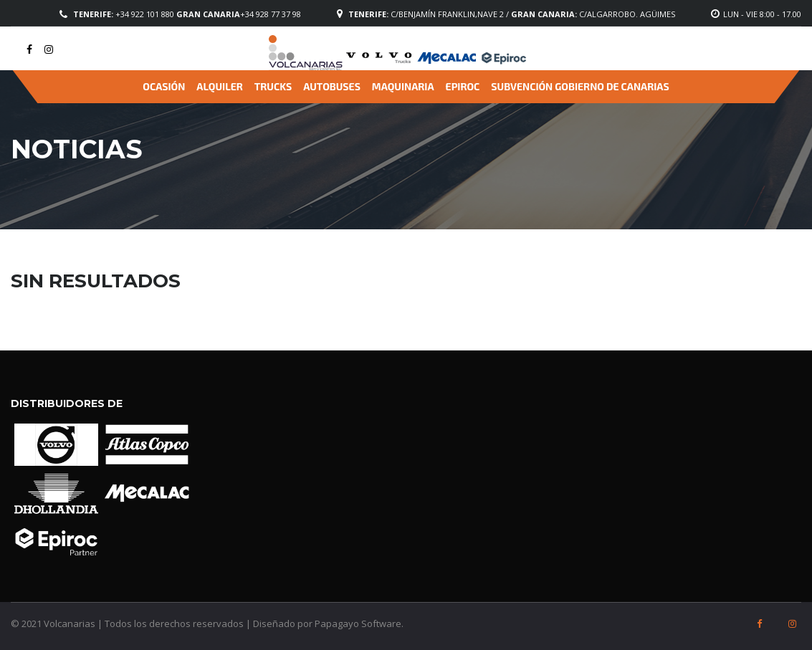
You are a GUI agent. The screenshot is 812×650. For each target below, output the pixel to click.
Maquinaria (403, 86)
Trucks (273, 86)
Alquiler (219, 86)
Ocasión (164, 86)
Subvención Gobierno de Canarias (580, 86)
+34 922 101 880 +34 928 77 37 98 (187, 14)
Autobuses (332, 86)
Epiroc (463, 86)
